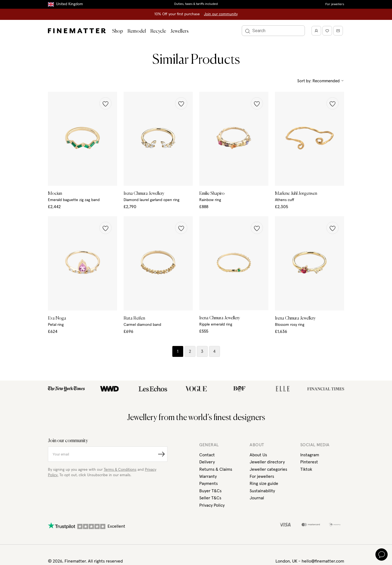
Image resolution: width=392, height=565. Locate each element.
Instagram (310, 455)
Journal (257, 498)
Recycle (158, 31)
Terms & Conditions (120, 470)
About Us (258, 455)
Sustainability (262, 491)
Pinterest (309, 462)
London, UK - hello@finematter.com (310, 561)
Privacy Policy (212, 505)
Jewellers (180, 31)
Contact (207, 455)
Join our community (221, 14)
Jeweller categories (268, 469)
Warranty (208, 476)
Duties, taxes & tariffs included (196, 4)
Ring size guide (264, 484)
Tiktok (306, 469)
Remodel (137, 31)
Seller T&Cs (210, 498)
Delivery (207, 462)
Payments (209, 484)
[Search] (273, 31)
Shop (118, 31)
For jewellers (335, 4)
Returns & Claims (216, 469)
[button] (105, 103)
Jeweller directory (267, 462)
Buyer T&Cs (210, 491)
